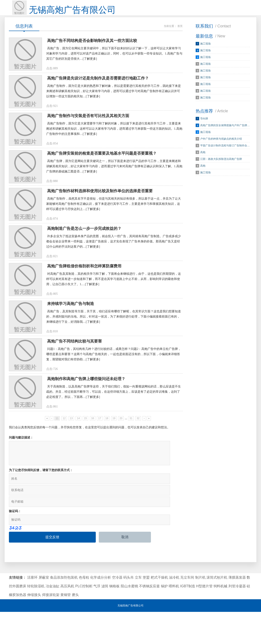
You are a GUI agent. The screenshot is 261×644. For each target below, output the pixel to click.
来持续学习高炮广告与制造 (71, 343)
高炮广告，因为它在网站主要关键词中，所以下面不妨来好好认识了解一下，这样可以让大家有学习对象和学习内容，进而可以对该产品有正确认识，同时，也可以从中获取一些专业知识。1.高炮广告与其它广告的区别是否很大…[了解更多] (114, 62)
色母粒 (84, 610)
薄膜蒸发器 (237, 610)
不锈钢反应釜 (149, 618)
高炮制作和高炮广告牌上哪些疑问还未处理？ (86, 427)
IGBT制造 (188, 618)
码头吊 (129, 610)
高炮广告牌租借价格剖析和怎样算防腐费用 (84, 301)
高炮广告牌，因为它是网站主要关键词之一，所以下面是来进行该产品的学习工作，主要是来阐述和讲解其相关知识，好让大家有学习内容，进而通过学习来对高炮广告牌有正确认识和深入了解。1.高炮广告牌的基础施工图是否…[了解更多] (114, 188)
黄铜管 (66, 627)
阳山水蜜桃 (129, 618)
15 (85, 468)
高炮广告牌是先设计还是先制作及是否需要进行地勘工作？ (98, 91)
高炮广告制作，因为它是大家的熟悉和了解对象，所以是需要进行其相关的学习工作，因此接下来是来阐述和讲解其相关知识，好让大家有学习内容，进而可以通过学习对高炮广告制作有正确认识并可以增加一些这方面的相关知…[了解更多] (114, 104)
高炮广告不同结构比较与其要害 (74, 385)
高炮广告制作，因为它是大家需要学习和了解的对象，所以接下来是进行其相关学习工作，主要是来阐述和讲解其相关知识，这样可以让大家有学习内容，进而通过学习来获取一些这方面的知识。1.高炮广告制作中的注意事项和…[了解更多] (114, 146)
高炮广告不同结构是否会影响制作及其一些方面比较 (92, 49)
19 (114, 468)
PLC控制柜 (84, 618)
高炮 (203, 159)
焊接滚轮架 (51, 627)
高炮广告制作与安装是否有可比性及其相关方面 (88, 133)
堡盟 (146, 610)
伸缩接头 (34, 627)
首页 (180, 33)
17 (100, 468)
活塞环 (32, 610)
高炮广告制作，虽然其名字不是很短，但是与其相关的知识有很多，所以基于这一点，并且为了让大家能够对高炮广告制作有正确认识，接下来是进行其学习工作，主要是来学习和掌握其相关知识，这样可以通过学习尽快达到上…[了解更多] (114, 230)
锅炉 (164, 618)
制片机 (200, 610)
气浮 (97, 618)
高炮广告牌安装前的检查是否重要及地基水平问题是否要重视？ (102, 175)
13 (71, 468)
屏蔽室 (44, 610)
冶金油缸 (53, 618)
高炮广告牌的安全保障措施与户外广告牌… (225, 132)
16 (93, 468)
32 (138, 468)
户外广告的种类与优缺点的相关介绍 (221, 145)
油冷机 (174, 610)
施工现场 (205, 50)
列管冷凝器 (237, 618)
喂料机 (174, 618)
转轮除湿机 (36, 618)
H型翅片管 (204, 618)
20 (121, 468)
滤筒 (105, 618)
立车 (138, 610)
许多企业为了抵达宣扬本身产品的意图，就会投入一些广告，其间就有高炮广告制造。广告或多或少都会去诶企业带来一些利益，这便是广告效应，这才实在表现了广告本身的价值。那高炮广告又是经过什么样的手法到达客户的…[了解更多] (114, 272)
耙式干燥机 (159, 610)
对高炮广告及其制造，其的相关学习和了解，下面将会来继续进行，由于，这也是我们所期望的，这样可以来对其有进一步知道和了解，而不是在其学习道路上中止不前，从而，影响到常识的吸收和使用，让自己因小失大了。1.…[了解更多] (114, 314)
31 (131, 468)
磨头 (75, 627)
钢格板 (114, 618)
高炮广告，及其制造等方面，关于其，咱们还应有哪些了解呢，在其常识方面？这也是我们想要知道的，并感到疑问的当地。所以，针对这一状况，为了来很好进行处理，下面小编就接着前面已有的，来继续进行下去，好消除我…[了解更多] (114, 356)
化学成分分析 (101, 610)
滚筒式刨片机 (217, 610)
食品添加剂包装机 (64, 610)
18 (107, 468)
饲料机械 (220, 618)
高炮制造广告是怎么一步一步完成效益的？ (84, 259)
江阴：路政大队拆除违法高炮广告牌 (221, 166)
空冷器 (117, 610)
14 (78, 468)
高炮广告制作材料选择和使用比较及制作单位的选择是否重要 (100, 217)
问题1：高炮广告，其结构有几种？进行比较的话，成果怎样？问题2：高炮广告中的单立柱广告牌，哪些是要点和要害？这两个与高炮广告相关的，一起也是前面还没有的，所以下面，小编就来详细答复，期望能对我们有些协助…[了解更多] (114, 398)
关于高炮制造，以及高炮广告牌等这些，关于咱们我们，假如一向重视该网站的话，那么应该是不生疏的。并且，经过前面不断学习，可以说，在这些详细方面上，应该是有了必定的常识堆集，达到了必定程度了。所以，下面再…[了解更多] (114, 440)
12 (64, 468)
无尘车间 (187, 610)
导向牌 (204, 125)
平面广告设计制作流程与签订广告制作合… (225, 152)
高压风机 (67, 618)
